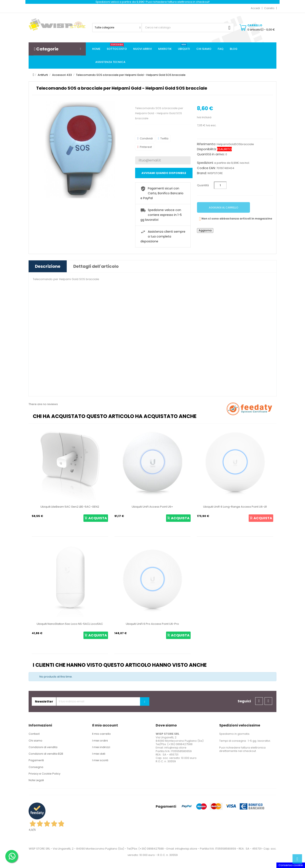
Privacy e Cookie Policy (44, 774)
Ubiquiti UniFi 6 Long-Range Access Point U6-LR (235, 507)
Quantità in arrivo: (211, 154)
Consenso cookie (291, 865)
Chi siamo (35, 741)
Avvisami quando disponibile (164, 173)
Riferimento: (207, 144)
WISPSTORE (215, 173)
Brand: (202, 173)
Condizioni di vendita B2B (46, 754)
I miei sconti (100, 760)
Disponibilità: (207, 149)
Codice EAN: (206, 168)
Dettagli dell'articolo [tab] (96, 266)
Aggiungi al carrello (223, 208)
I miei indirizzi (101, 747)
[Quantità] (220, 185)
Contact (34, 734)
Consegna (36, 767)
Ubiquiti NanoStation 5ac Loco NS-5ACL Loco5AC (70, 624)
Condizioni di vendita (43, 747)
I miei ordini (100, 741)
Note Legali (36, 780)
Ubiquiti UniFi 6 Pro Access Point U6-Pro (152, 624)
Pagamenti (36, 760)
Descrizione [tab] (48, 266)
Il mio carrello (101, 734)
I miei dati (99, 754)
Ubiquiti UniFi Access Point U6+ (152, 507)
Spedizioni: (205, 163)
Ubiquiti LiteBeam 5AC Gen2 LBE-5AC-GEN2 (70, 507)
